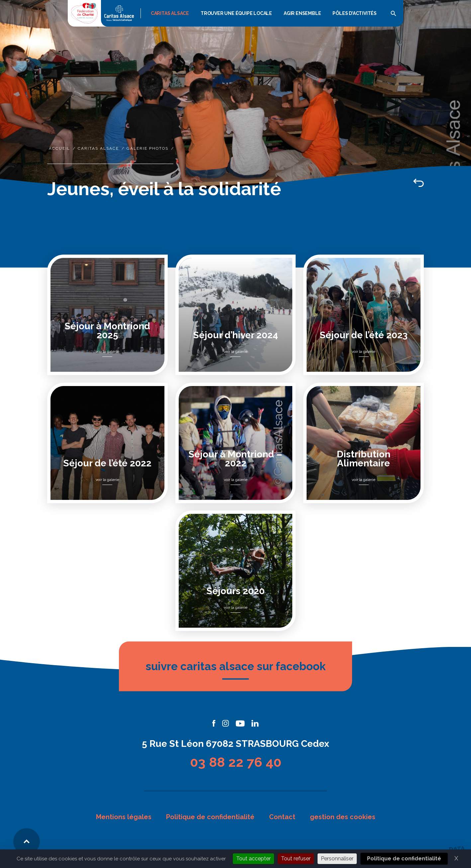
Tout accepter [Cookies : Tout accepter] (253, 859)
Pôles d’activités (355, 13)
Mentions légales (124, 817)
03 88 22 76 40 (236, 762)
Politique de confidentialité (210, 817)
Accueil (59, 148)
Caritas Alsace (170, 13)
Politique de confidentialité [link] (404, 859)
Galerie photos (147, 148)
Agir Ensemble (302, 13)
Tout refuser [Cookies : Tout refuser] (296, 859)
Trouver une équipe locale (236, 13)
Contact (282, 817)
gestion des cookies (343, 817)
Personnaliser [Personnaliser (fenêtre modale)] (337, 859)
